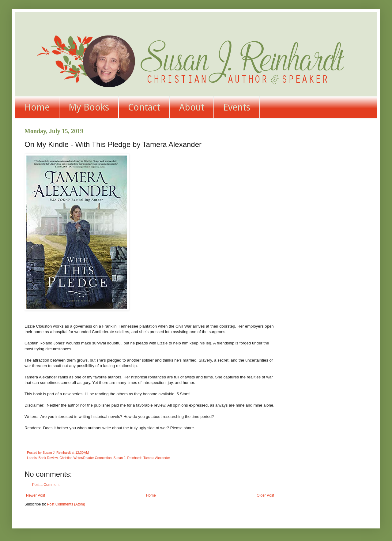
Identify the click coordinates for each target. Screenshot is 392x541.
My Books (89, 107)
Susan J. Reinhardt (127, 458)
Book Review (48, 458)
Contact (144, 107)
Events (237, 107)
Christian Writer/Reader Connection (85, 458)
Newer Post (36, 495)
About (192, 107)
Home (37, 107)
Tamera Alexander (157, 458)
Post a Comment (46, 485)
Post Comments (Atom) (66, 504)
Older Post (265, 495)
